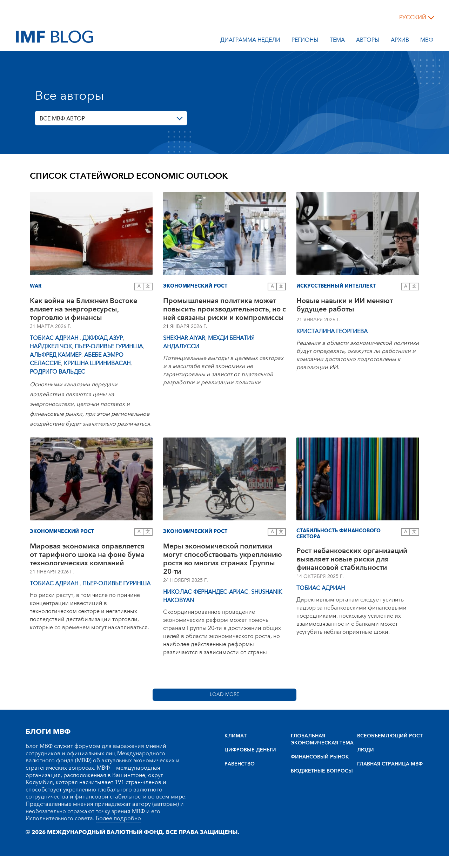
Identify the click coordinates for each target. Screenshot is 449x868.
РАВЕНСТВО (240, 764)
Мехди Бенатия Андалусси (209, 342)
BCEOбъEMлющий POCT (390, 736)
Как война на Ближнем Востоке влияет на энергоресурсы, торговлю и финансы (83, 309)
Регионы (305, 41)
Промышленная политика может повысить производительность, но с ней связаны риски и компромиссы (224, 309)
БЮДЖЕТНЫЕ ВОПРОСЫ (322, 771)
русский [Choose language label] (413, 18)
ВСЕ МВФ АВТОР (62, 119)
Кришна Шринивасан (97, 363)
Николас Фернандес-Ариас (206, 592)
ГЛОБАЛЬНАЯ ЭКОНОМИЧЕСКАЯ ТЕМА (322, 739)
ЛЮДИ (366, 750)
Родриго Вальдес (58, 372)
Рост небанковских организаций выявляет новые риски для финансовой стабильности (352, 559)
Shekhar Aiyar (184, 338)
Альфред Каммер (56, 355)
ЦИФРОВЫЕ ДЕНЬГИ (250, 750)
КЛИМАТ (236, 736)
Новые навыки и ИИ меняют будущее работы (345, 306)
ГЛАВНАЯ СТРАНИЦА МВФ (390, 764)
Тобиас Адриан (55, 338)
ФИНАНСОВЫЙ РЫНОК (320, 757)
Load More (224, 695)
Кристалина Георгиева (332, 331)
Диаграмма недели (250, 41)
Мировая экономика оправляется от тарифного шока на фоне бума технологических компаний (87, 555)
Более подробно (118, 818)
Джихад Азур (103, 338)
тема (337, 41)
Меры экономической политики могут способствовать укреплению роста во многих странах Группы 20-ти (223, 559)
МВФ (427, 41)
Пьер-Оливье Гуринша (109, 347)
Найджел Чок (51, 347)
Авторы (368, 41)
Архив (400, 41)
